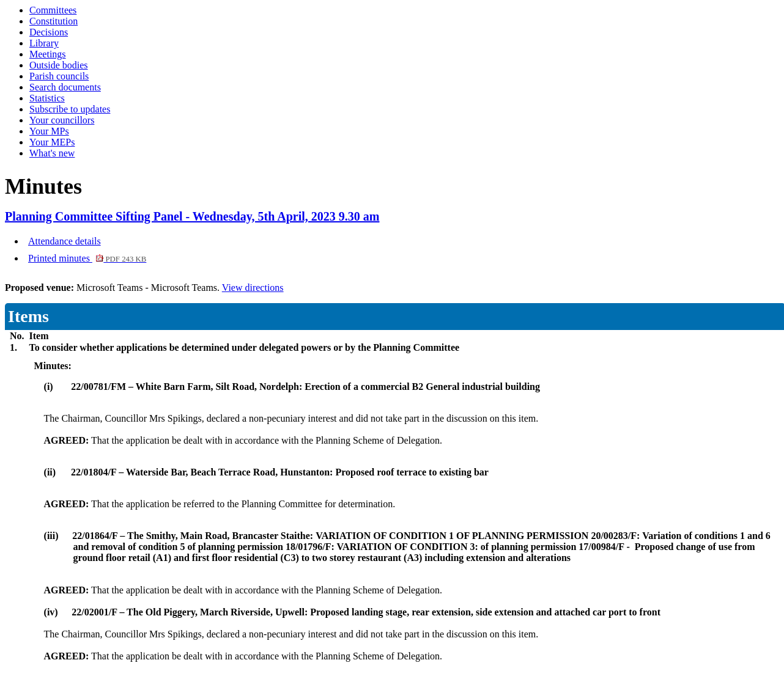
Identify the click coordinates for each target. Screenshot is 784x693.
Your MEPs (52, 142)
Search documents (65, 87)
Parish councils (59, 76)
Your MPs (49, 131)
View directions (253, 288)
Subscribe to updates (70, 109)
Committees (53, 10)
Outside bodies (59, 65)
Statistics (47, 98)
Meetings (48, 54)
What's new (52, 153)
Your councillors (62, 120)
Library (44, 43)
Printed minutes (87, 258)
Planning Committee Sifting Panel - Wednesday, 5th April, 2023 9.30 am (192, 216)
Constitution (54, 21)
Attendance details (65, 241)
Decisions (49, 32)
